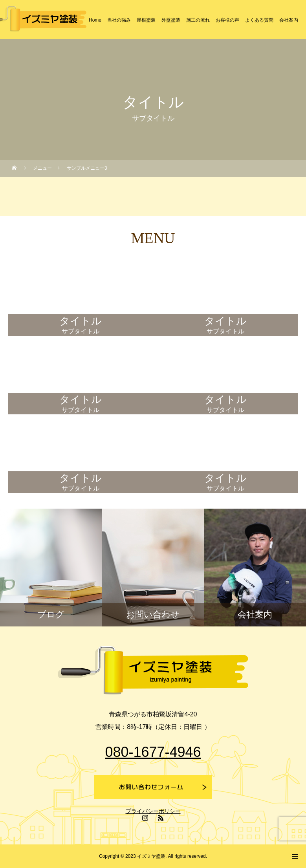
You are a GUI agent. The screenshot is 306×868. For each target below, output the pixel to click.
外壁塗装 (171, 20)
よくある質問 (259, 20)
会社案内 (289, 20)
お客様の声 (227, 20)
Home (95, 20)
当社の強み (119, 20)
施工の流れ (198, 20)
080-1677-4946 (153, 752)
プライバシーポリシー (153, 811)
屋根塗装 (146, 20)
